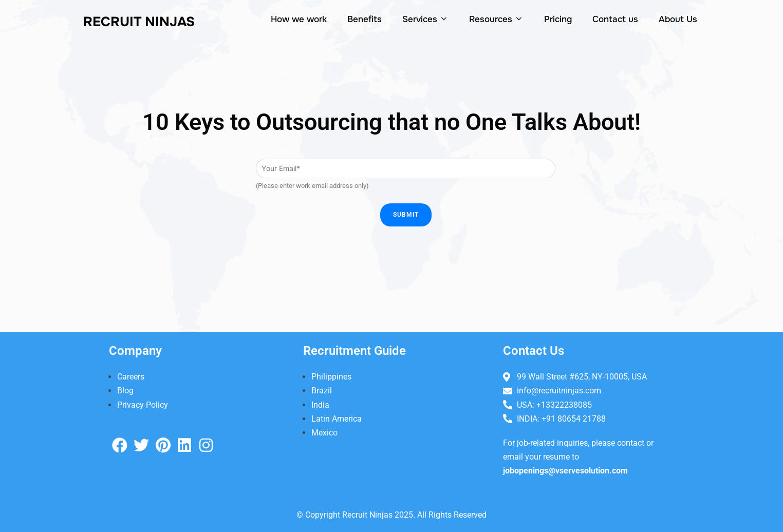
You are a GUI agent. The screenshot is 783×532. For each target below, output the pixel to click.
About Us (678, 19)
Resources (496, 19)
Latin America (337, 419)
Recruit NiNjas (139, 22)
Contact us (615, 19)
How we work (299, 19)
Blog (125, 391)
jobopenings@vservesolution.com (565, 471)
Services (425, 19)
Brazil (322, 391)
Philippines (331, 377)
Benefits (365, 19)
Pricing (558, 19)
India (320, 405)
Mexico (324, 433)
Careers (131, 377)
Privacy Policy (143, 405)
